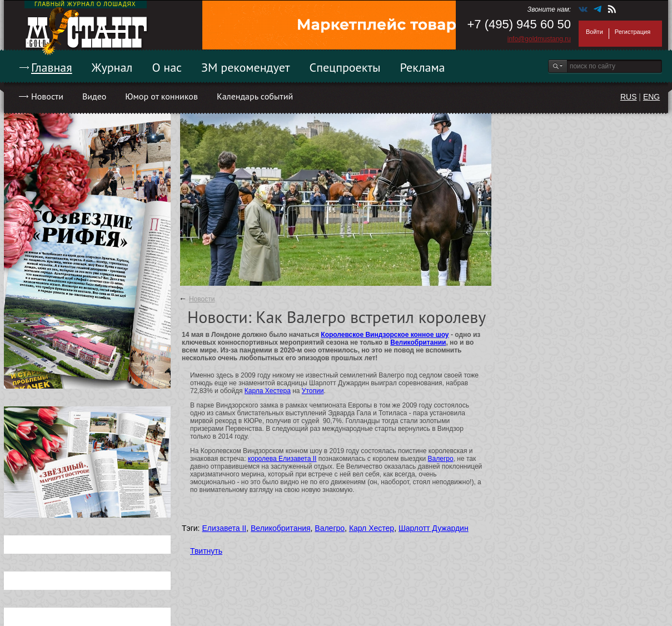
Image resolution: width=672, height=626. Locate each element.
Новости (47, 96)
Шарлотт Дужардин (434, 528)
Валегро (441, 459)
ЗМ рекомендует (246, 67)
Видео (94, 96)
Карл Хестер (372, 528)
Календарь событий (255, 96)
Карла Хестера (268, 391)
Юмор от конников (161, 96)
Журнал (112, 67)
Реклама (423, 67)
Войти (594, 32)
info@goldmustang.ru (539, 39)
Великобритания (281, 528)
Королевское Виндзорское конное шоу (385, 335)
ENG (651, 97)
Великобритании (418, 342)
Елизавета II (224, 528)
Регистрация (633, 32)
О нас (167, 67)
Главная (52, 67)
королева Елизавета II (282, 459)
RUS (629, 97)
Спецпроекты (345, 67)
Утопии (313, 391)
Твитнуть (206, 551)
